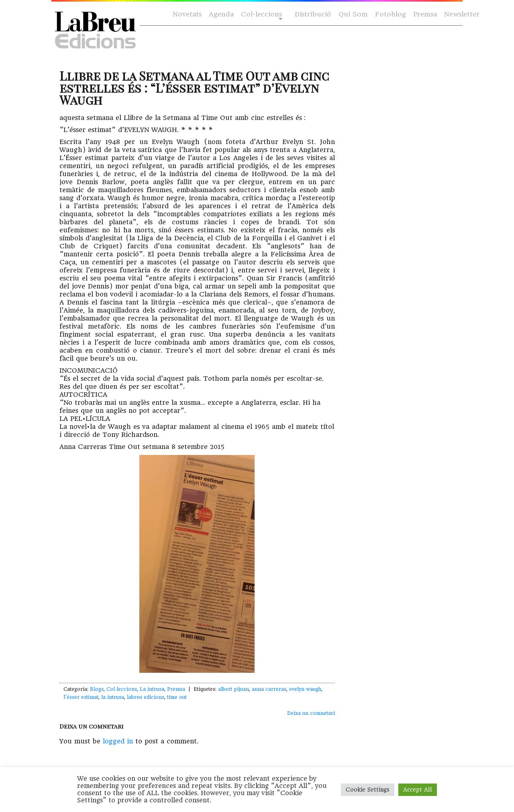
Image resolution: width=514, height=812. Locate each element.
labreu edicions (146, 697)
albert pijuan (234, 689)
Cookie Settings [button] (368, 790)
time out (177, 697)
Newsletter (462, 14)
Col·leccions (261, 15)
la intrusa (113, 697)
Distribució (313, 14)
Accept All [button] (418, 790)
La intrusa (152, 689)
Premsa (425, 14)
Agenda (221, 14)
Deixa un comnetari (311, 713)
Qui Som (353, 14)
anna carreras (269, 689)
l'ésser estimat (81, 697)
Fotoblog (391, 14)
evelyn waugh (305, 689)
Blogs (97, 689)
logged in (118, 741)
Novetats (187, 14)
